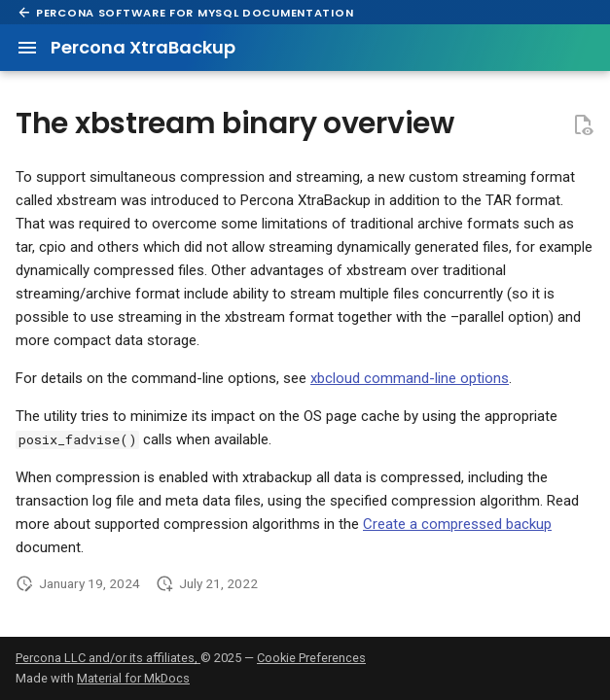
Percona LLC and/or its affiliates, (108, 658)
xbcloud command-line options (410, 378)
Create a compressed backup (457, 524)
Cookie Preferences (311, 658)
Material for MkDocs (133, 678)
